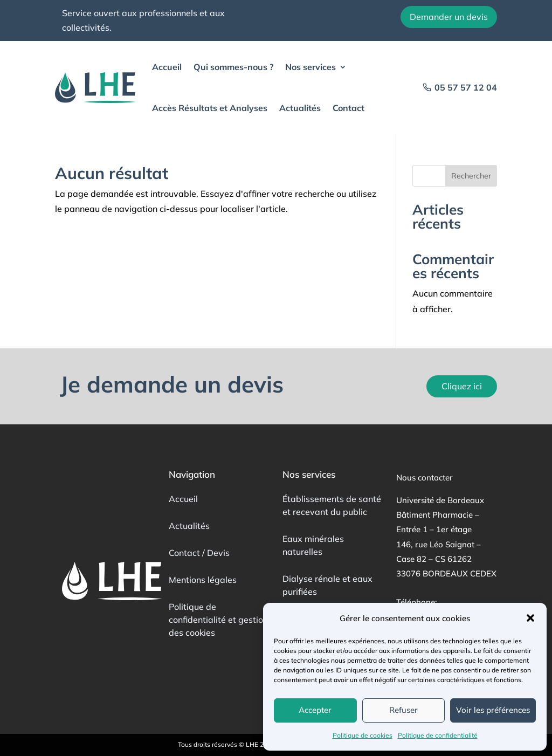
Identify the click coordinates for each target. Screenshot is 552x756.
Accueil (167, 67)
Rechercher (471, 176)
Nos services (310, 67)
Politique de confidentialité (438, 735)
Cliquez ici (462, 386)
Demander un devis (449, 17)
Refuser (403, 710)
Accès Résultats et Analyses (210, 108)
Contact (349, 108)
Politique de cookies (363, 735)
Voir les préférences (493, 710)
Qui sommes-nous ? (233, 67)
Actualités (300, 108)
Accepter (315, 710)
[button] (530, 618)
